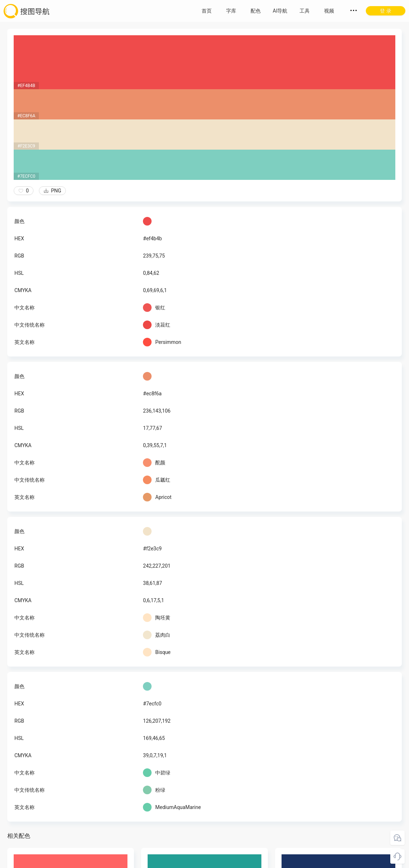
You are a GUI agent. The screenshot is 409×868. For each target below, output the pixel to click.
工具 (305, 11)
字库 (231, 11)
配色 (256, 11)
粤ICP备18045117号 (205, 861)
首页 (207, 11)
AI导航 (280, 11)
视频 (329, 11)
